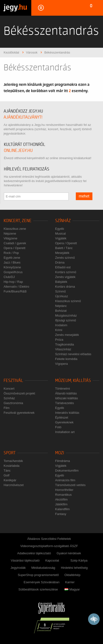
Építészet (62, 417)
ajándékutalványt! (23, 117)
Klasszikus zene (15, 229)
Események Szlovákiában (42, 582)
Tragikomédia (64, 344)
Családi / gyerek (15, 243)
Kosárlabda (12, 466)
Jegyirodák (18, 568)
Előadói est (63, 267)
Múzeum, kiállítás (73, 381)
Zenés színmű (65, 258)
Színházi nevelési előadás (73, 354)
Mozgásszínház (66, 315)
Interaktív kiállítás (67, 413)
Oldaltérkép (72, 575)
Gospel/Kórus (13, 272)
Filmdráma (62, 461)
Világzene (10, 238)
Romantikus (63, 495)
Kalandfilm (62, 509)
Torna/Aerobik (13, 461)
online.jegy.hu (18, 151)
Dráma (60, 262)
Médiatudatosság (43, 568)
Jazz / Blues (12, 262)
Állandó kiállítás (66, 393)
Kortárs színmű (66, 272)
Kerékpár (10, 480)
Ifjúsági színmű (66, 320)
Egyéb (60, 229)
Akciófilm (61, 499)
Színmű (60, 291)
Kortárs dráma (65, 287)
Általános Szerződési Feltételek (49, 539)
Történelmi (62, 389)
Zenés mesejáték (67, 335)
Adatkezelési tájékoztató (34, 553)
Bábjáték (61, 282)
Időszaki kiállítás (67, 398)
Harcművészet (14, 485)
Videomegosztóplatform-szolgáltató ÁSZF (49, 546)
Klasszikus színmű (68, 301)
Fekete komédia (66, 359)
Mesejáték (62, 253)
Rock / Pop (11, 253)
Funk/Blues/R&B (15, 291)
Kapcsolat (52, 560)
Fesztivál (13, 381)
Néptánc (61, 306)
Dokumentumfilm (67, 471)
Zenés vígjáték (65, 277)
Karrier (70, 582)
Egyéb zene (12, 258)
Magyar (72, 589)
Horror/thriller (64, 490)
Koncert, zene (18, 221)
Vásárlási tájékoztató (25, 560)
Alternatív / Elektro (16, 287)
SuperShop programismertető (38, 575)
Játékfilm (61, 504)
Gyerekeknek (64, 422)
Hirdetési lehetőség (74, 568)
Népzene (10, 234)
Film (7, 408)
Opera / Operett (14, 248)
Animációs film (65, 480)
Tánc (7, 471)
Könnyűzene (12, 267)
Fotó (58, 427)
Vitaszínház (63, 349)
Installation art (65, 432)
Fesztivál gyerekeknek (19, 413)
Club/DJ (9, 277)
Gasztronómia (13, 403)
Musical (60, 234)
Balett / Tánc (64, 248)
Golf (6, 475)
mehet (84, 196)
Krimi (59, 330)
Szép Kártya (79, 560)
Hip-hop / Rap (13, 282)
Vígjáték (61, 238)
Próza (59, 340)
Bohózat (61, 311)
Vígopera (61, 364)
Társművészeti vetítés (70, 485)
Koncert (9, 389)
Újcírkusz (61, 296)
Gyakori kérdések (69, 553)
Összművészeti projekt (19, 393)
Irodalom (61, 325)
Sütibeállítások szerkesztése (38, 589)
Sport (10, 453)
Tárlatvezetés (64, 403)
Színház (63, 221)
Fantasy (61, 514)
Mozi (60, 453)
